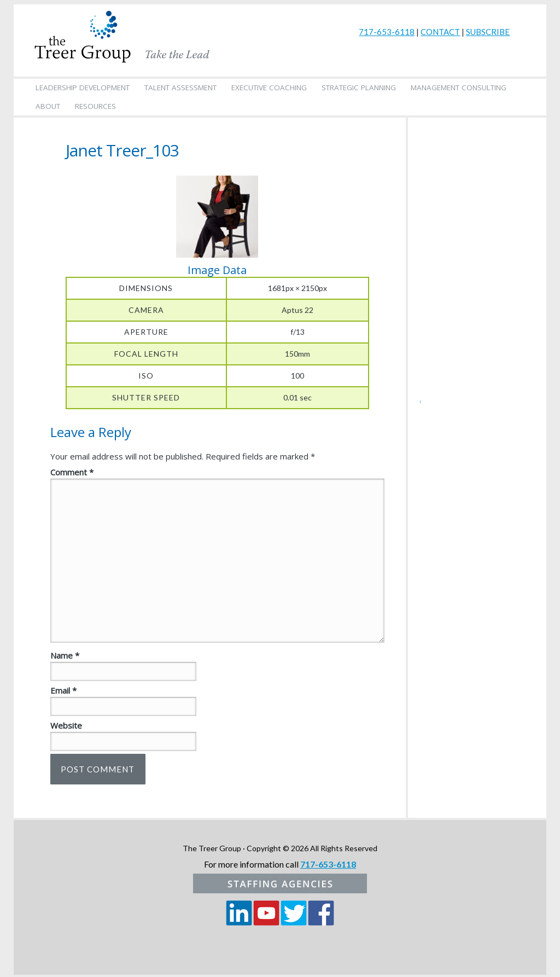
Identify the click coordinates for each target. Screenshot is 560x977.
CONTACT (440, 32)
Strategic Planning (359, 88)
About (48, 106)
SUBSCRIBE (488, 32)
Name (65, 655)
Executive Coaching (269, 88)
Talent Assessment (180, 88)
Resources (95, 106)
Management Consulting (459, 88)
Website (66, 725)
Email (63, 690)
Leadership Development (83, 88)
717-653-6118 (387, 32)
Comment (72, 472)
